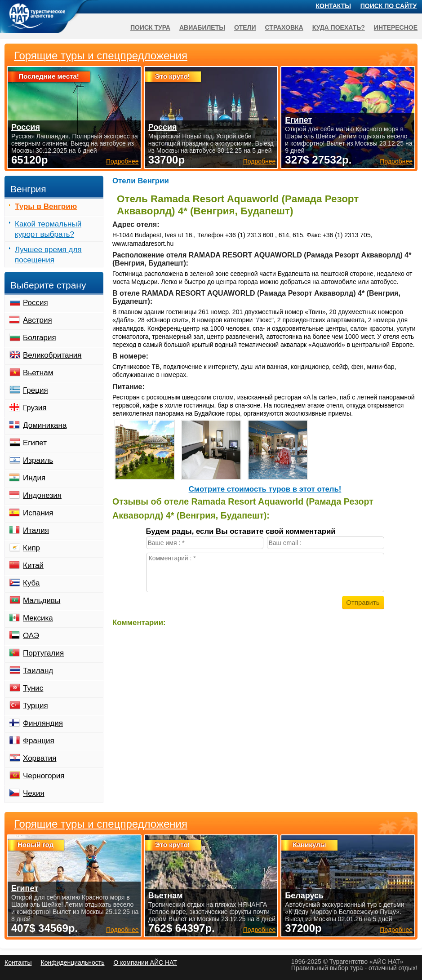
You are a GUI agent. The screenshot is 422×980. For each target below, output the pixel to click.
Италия (36, 530)
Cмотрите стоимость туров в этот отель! (265, 489)
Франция (39, 741)
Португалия (43, 653)
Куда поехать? (339, 27)
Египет (35, 443)
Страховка (284, 27)
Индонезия (42, 495)
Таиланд (38, 671)
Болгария (40, 338)
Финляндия (43, 723)
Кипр (31, 548)
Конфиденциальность (72, 962)
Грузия (35, 408)
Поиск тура (150, 27)
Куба (31, 583)
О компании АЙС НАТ (145, 962)
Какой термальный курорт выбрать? (48, 229)
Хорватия (40, 758)
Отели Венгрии (141, 181)
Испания (38, 513)
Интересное (396, 27)
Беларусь (304, 896)
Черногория (44, 776)
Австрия (38, 320)
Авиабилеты (202, 27)
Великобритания (52, 355)
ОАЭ (31, 636)
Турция (36, 706)
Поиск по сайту (389, 6)
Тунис (33, 688)
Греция (36, 390)
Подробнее (122, 930)
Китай (33, 565)
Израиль (38, 460)
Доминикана (45, 425)
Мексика (38, 618)
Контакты (333, 6)
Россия (36, 303)
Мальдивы (42, 601)
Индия (34, 478)
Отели (245, 27)
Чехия (34, 793)
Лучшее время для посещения (48, 255)
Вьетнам (38, 373)
